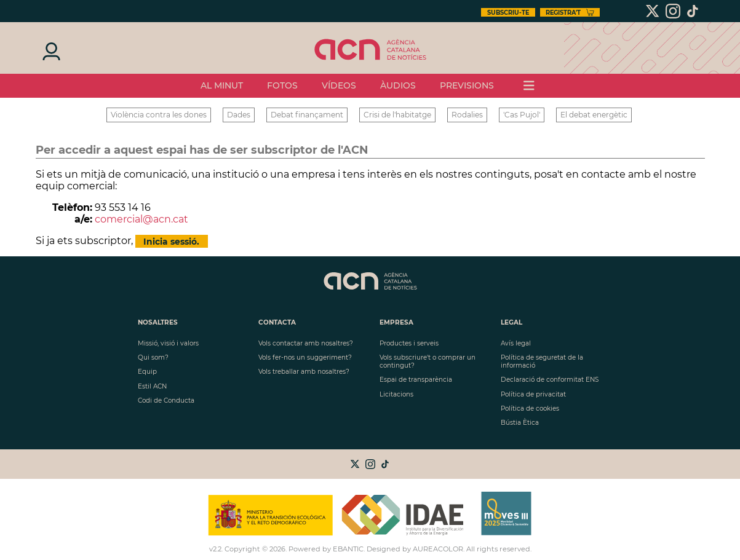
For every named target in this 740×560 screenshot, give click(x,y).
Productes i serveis (409, 343)
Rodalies (467, 115)
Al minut (222, 85)
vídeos (339, 85)
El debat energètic (594, 115)
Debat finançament (307, 115)
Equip (147, 372)
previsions (467, 85)
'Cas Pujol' (522, 115)
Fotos (282, 85)
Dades (239, 115)
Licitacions (396, 394)
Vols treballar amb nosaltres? (304, 372)
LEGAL (511, 322)
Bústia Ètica (520, 423)
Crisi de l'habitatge (397, 115)
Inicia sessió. (171, 241)
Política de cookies (530, 408)
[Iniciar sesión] (50, 50)
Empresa (396, 322)
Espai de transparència (416, 380)
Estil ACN (152, 386)
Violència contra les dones (159, 115)
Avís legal (516, 343)
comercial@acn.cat (141, 219)
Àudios (398, 85)
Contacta (277, 322)
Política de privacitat (533, 394)
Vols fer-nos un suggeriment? (305, 357)
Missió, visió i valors (168, 343)
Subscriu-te (508, 13)
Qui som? (153, 357)
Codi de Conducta (166, 400)
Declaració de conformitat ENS (550, 380)
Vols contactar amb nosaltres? (306, 343)
